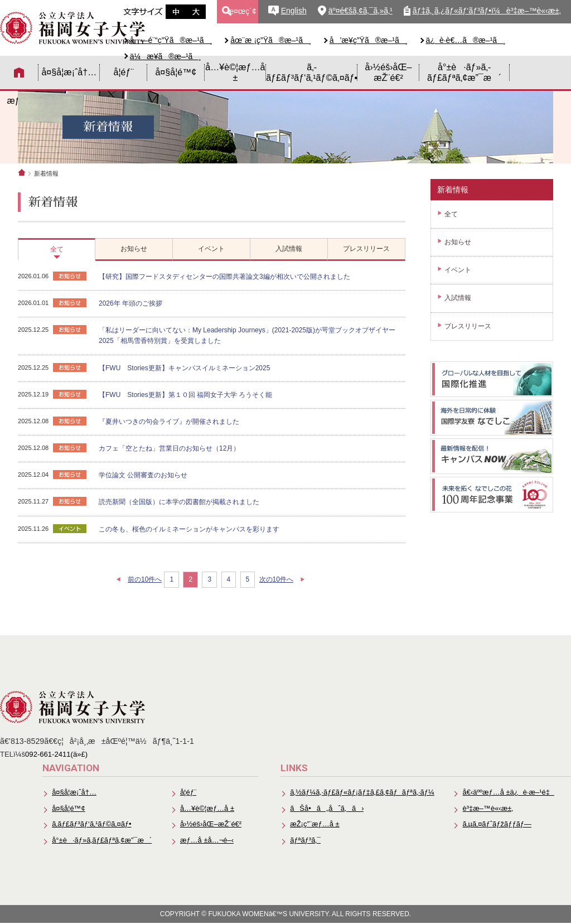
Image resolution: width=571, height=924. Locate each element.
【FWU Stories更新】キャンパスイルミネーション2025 (184, 368)
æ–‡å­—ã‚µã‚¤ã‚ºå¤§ (196, 12)
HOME (19, 72)
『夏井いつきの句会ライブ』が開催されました (169, 422)
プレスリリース (468, 326)
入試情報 (458, 298)
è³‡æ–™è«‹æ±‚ (487, 809)
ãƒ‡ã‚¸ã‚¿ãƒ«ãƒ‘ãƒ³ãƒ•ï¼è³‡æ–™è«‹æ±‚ (487, 11)
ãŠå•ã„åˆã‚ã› (325, 809)
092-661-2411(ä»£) (56, 754)
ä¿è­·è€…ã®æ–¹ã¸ (466, 40)
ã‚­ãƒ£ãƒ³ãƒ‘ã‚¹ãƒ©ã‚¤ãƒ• (312, 72)
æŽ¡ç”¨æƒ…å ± (313, 825)
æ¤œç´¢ (242, 11)
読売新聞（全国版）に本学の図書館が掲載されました (179, 502)
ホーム (22, 172)
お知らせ (458, 242)
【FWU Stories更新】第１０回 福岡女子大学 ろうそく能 (185, 395)
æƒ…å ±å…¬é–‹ (205, 841)
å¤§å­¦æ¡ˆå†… (69, 72)
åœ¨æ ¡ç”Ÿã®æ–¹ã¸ (271, 40)
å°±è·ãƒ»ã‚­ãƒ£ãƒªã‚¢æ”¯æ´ (464, 72)
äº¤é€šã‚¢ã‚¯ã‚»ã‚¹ (360, 11)
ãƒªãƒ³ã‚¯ (304, 841)
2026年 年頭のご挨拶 (130, 303)
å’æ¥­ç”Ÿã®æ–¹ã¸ (369, 40)
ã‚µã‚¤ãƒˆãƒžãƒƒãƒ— (497, 825)
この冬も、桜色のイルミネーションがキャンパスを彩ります (189, 529)
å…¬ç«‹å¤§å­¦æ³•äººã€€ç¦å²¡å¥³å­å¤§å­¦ (72, 28)
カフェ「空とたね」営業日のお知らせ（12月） (169, 448)
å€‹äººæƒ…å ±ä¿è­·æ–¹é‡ (508, 793)
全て (451, 214)
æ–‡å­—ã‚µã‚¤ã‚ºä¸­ (176, 12)
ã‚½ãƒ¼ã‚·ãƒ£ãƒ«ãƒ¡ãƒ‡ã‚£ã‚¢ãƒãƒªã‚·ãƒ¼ (361, 793)
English (294, 11)
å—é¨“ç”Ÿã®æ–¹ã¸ (171, 40)
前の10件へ (145, 579)
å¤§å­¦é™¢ (176, 72)
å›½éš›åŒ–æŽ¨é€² (389, 72)
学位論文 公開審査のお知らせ (143, 475)
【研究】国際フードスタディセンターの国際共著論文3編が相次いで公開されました (224, 277)
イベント (458, 270)
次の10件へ (276, 579)
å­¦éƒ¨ (123, 72)
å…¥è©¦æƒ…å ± (235, 72)
